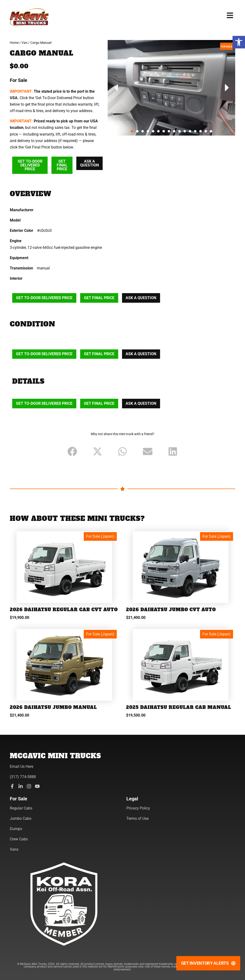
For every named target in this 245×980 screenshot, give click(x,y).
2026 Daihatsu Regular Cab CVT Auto (56, 613)
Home (14, 43)
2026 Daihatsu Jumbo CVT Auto (172, 610)
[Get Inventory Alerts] (208, 963)
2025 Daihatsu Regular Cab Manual (179, 713)
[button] (239, 42)
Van (25, 43)
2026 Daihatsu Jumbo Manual (54, 713)
